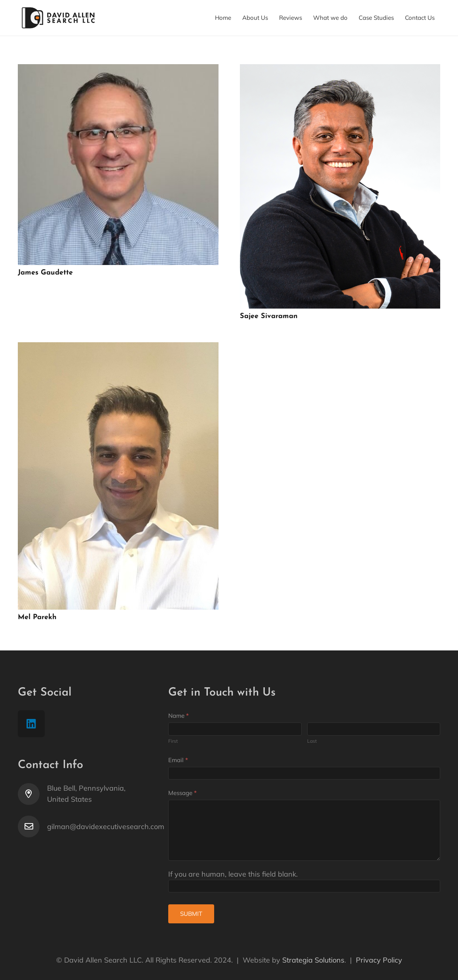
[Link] (58, 18)
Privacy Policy (379, 960)
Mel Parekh (37, 617)
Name (179, 716)
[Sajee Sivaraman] (340, 70)
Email (178, 760)
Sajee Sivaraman (269, 316)
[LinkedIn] (31, 724)
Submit (191, 914)
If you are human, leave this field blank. (233, 874)
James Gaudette (45, 273)
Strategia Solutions (313, 960)
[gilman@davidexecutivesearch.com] (32, 827)
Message (182, 793)
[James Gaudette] (118, 70)
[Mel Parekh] (118, 348)
